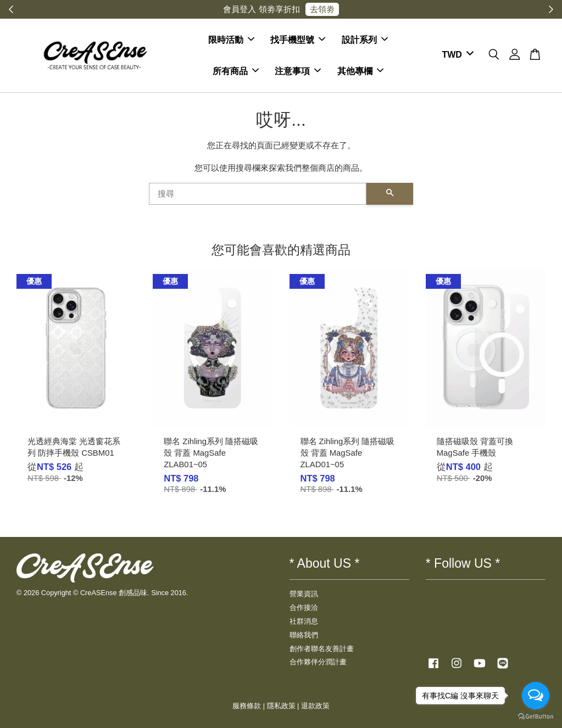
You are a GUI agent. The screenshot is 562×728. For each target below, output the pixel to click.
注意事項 (298, 71)
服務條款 (247, 706)
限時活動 (231, 40)
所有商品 (236, 71)
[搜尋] (258, 194)
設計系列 (365, 40)
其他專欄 (360, 71)
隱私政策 (281, 706)
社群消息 (304, 621)
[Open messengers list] (536, 696)
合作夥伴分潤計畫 (318, 662)
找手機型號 (298, 40)
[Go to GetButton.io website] (536, 717)
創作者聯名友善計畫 (322, 649)
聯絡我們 (304, 635)
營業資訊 (304, 594)
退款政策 (315, 706)
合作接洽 (304, 607)
